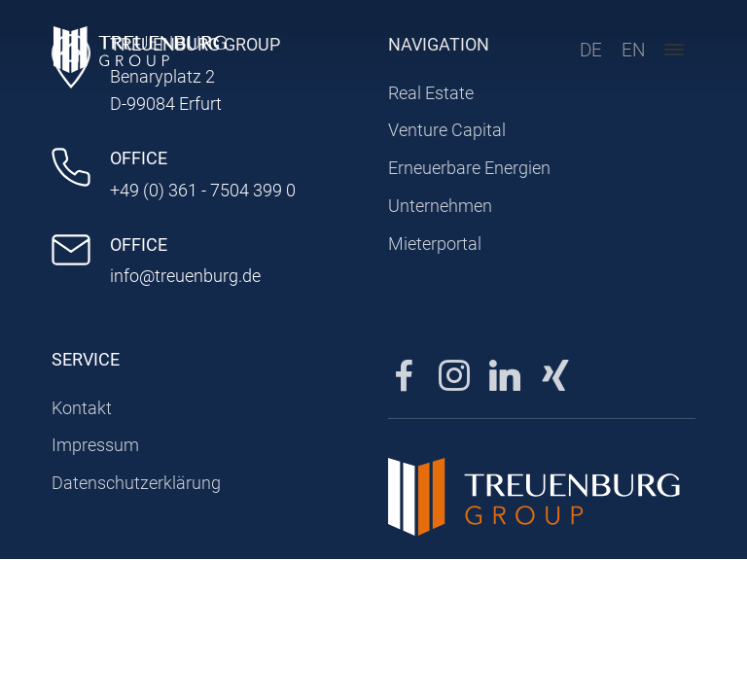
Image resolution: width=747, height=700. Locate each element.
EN (628, 53)
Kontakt (82, 408)
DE (585, 53)
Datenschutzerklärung (136, 483)
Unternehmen (440, 206)
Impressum (95, 445)
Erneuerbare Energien (469, 168)
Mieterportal (435, 244)
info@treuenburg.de (185, 276)
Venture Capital (447, 130)
